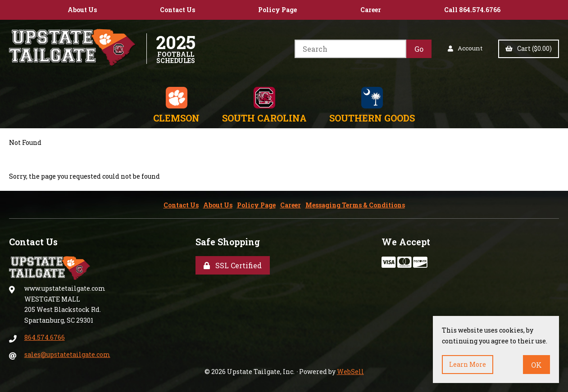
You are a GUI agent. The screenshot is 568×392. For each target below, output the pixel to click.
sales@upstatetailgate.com (67, 354)
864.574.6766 (45, 337)
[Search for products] (350, 49)
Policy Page (277, 10)
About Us (82, 10)
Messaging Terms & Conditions (355, 205)
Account (464, 49)
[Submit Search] (418, 49)
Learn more (468, 364)
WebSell (350, 372)
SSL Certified (233, 265)
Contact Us (177, 10)
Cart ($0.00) (529, 49)
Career (371, 10)
